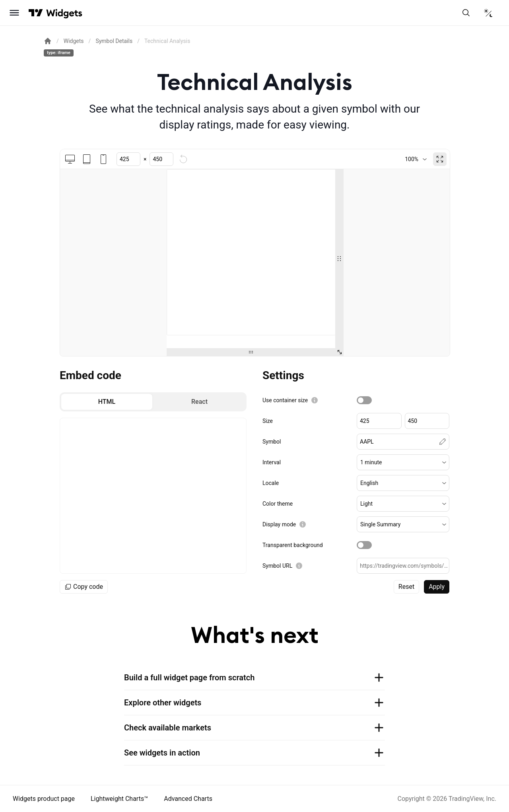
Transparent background (293, 545)
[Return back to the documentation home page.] (48, 41)
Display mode (279, 524)
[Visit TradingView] (36, 13)
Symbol (272, 442)
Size (268, 421)
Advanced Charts (188, 799)
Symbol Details (114, 41)
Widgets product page (44, 799)
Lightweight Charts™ (119, 799)
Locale (271, 483)
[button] (403, 462)
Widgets (74, 41)
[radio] (107, 402)
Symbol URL (277, 566)
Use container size (285, 400)
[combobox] (416, 159)
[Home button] (64, 13)
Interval (272, 462)
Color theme (278, 504)
